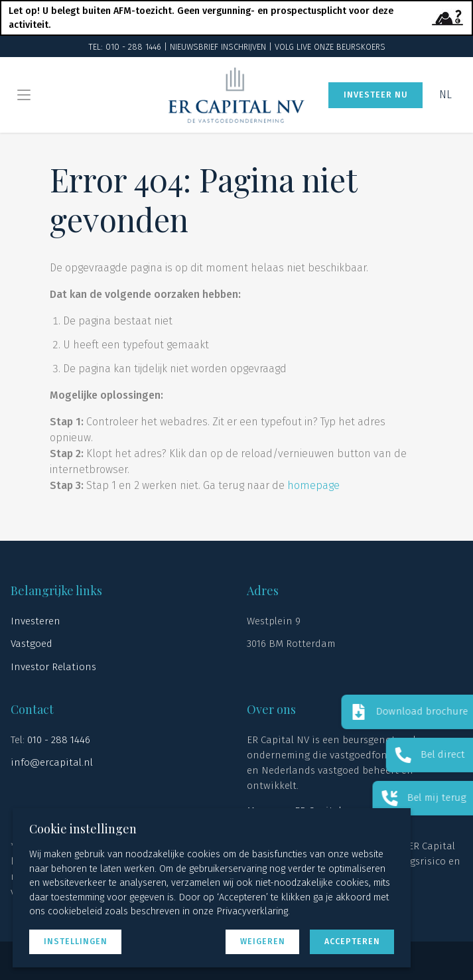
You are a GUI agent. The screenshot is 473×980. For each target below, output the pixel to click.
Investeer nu (376, 95)
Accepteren (352, 942)
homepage (313, 485)
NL (445, 95)
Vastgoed (32, 644)
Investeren (35, 621)
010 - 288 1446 (59, 740)
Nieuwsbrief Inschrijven (218, 47)
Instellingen (76, 942)
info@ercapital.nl (52, 762)
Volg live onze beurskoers (330, 47)
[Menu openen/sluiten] (24, 95)
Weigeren (263, 942)
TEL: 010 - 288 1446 (125, 47)
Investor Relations (53, 667)
